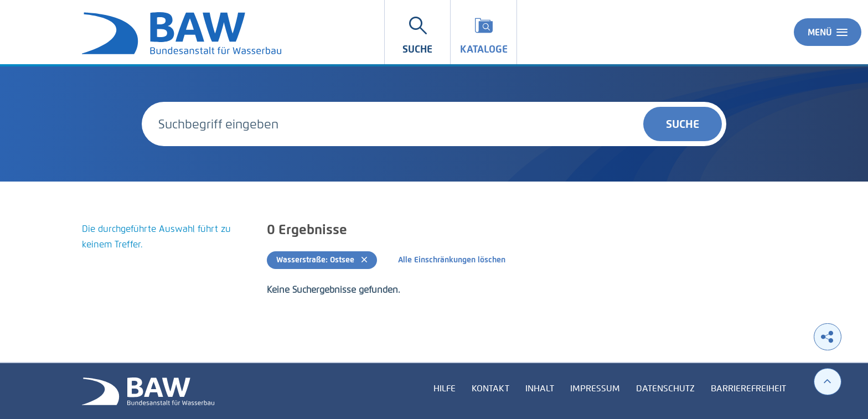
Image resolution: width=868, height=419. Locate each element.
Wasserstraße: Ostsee (322, 260)
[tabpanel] (162, 250)
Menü (828, 32)
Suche (683, 124)
